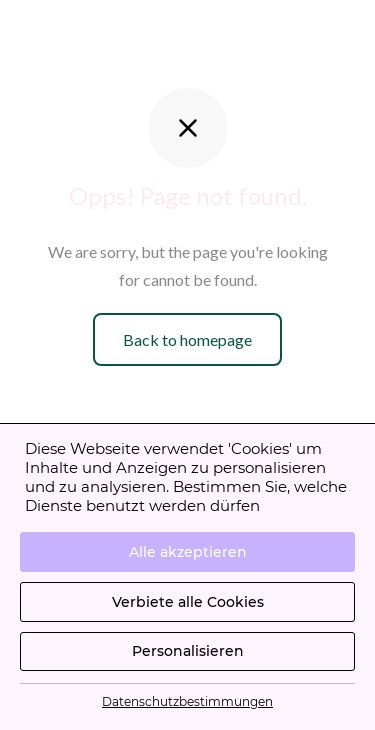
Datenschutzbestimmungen (187, 701)
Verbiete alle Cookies (188, 602)
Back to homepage (187, 339)
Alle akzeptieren (188, 552)
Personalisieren (188, 651)
